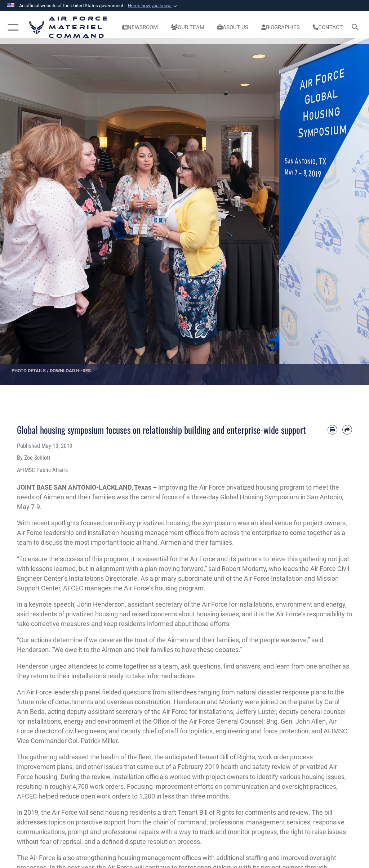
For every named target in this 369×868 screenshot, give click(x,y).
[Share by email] (347, 430)
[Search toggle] (357, 28)
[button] (153, 6)
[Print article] (332, 430)
